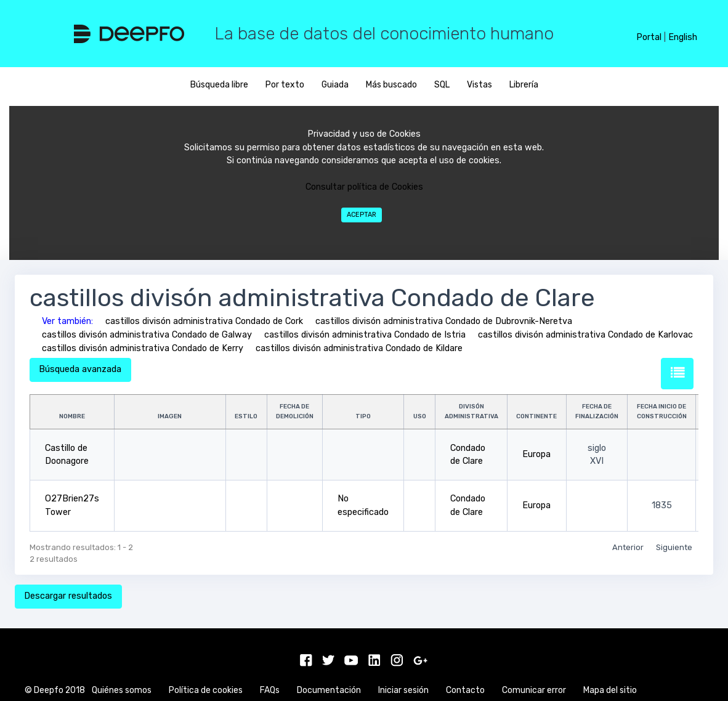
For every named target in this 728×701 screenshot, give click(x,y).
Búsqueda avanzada (80, 369)
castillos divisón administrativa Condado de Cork (204, 321)
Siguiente (674, 547)
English (683, 37)
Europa (536, 454)
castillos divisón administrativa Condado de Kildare (359, 348)
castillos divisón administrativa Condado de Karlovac (585, 335)
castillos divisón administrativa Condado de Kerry (143, 348)
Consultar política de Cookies (364, 187)
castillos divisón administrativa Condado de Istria (365, 335)
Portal (649, 37)
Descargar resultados (68, 596)
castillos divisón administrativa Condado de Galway (147, 335)
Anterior (628, 547)
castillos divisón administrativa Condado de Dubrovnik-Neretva (444, 321)
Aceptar (362, 215)
